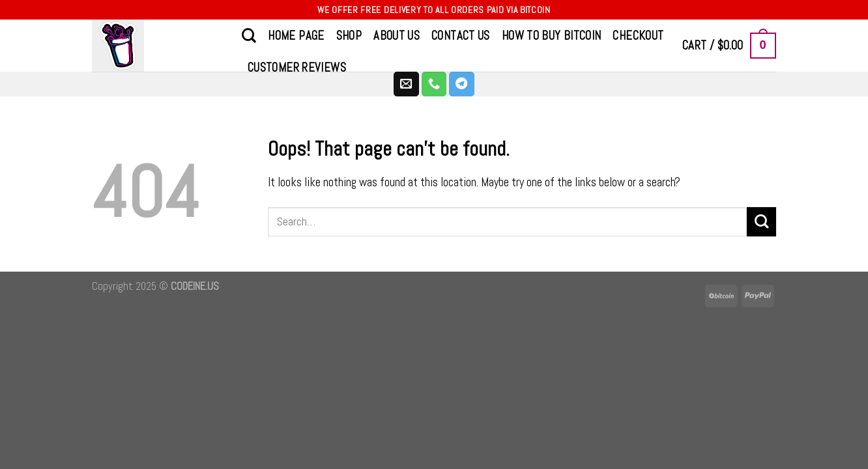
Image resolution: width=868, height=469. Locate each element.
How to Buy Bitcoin (552, 36)
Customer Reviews (297, 67)
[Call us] (434, 84)
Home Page (296, 36)
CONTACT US (461, 36)
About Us (397, 36)
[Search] (249, 35)
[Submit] (761, 222)
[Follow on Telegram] (462, 84)
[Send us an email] (406, 84)
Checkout (638, 36)
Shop (349, 36)
